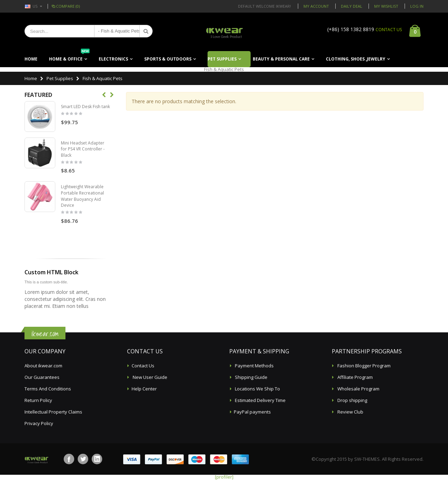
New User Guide (149, 377)
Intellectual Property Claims (53, 412)
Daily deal (352, 6)
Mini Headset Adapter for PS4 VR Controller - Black (83, 149)
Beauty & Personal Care (281, 59)
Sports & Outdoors (168, 59)
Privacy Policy (39, 423)
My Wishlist (386, 6)
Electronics (113, 59)
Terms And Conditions (48, 389)
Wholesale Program (358, 389)
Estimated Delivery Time (260, 400)
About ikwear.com (43, 366)
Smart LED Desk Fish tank (85, 107)
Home (31, 78)
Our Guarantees (42, 377)
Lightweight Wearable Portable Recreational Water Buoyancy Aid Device (82, 196)
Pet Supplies (222, 59)
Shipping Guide (251, 377)
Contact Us (143, 366)
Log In (417, 6)
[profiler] (224, 477)
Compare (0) (65, 6)
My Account (316, 6)
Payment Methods (254, 366)
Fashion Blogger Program (363, 366)
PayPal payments (252, 412)
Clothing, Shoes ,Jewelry (356, 59)
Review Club (350, 412)
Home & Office (69, 57)
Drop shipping (352, 400)
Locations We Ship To (257, 389)
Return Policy (38, 400)
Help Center (144, 389)
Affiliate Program (355, 377)
